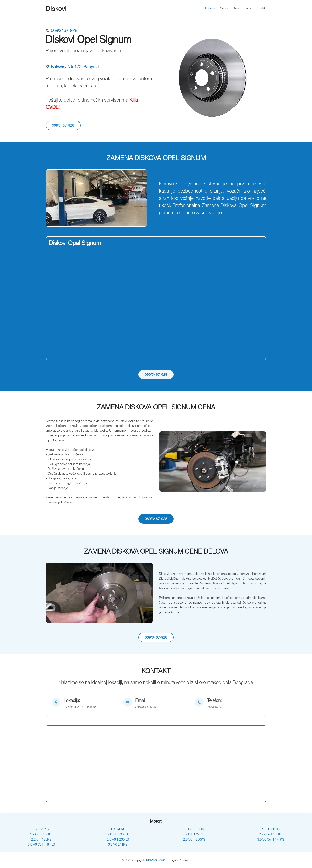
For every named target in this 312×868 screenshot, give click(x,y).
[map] (84, 704)
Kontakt (262, 8)
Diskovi (56, 9)
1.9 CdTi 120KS (271, 829)
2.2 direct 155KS (271, 834)
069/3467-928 (61, 31)
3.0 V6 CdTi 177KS (271, 839)
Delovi (248, 8)
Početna (210, 8)
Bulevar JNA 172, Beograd (72, 67)
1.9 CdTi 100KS (194, 829)
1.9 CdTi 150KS (41, 834)
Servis (224, 8)
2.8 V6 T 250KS (194, 839)
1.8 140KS (118, 829)
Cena (236, 8)
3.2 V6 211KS (118, 844)
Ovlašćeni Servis (155, 860)
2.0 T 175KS (194, 834)
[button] (54, 198)
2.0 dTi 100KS (118, 834)
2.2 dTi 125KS (41, 839)
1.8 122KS (41, 829)
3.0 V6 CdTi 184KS (41, 844)
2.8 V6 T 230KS (118, 839)
